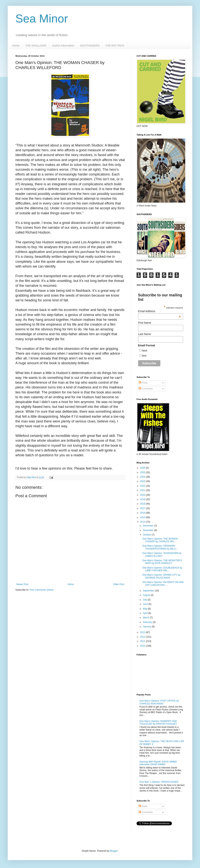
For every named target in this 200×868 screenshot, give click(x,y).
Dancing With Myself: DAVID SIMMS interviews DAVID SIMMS (158, 763)
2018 (143, 504)
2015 (143, 517)
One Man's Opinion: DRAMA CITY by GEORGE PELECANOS (161, 576)
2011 (143, 641)
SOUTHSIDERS (90, 46)
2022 (143, 486)
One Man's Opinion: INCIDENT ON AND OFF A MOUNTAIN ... (163, 584)
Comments (146, 389)
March (146, 618)
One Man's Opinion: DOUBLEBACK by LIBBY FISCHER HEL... (162, 569)
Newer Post (22, 584)
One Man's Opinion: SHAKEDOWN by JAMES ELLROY (162, 555)
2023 (143, 481)
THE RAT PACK (115, 46)
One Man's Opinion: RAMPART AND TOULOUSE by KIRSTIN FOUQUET (158, 723)
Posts (143, 383)
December (149, 526)
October (147, 535)
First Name (145, 323)
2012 (143, 637)
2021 (143, 490)
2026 (143, 468)
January (147, 627)
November (149, 530)
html (145, 351)
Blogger (114, 851)
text (144, 356)
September (149, 591)
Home (16, 46)
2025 (143, 472)
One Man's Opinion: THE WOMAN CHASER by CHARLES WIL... (160, 540)
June (146, 604)
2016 (143, 513)
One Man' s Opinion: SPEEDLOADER (159, 782)
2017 (143, 508)
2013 (143, 632)
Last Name (145, 334)
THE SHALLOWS (36, 46)
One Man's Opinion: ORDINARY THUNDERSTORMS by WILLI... (160, 547)
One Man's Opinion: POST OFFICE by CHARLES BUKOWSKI (159, 702)
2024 (143, 477)
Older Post (119, 584)
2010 (143, 646)
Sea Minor (42, 19)
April (145, 613)
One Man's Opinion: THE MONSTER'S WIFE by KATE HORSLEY (162, 562)
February (148, 622)
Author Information (63, 46)
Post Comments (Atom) (41, 590)
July (145, 600)
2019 (143, 499)
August (147, 595)
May (145, 609)
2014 (143, 522)
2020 (143, 495)
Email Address (160, 311)
